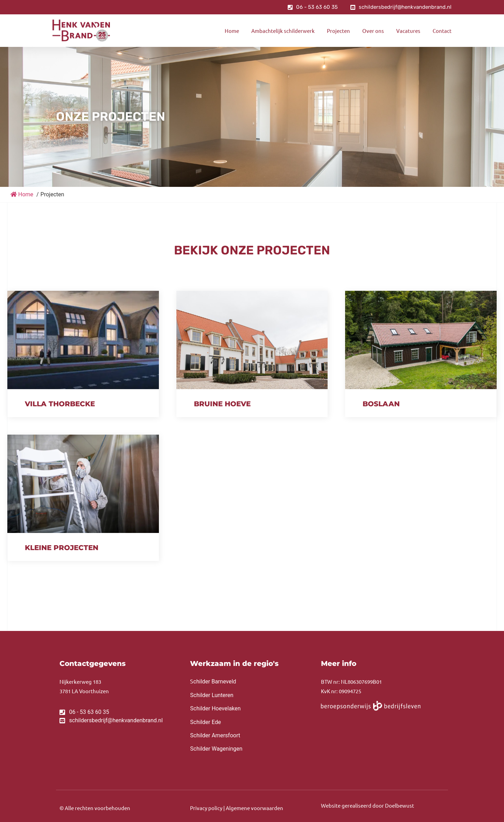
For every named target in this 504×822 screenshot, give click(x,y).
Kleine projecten (62, 548)
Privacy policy (206, 808)
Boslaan (381, 404)
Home (232, 31)
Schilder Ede (205, 722)
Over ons (373, 31)
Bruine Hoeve (222, 404)
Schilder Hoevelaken (215, 708)
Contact (442, 31)
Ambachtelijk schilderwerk (283, 31)
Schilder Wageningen (216, 749)
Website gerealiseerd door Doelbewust (367, 805)
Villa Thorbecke (60, 404)
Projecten (338, 31)
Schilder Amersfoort (215, 735)
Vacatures (408, 31)
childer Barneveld (213, 682)
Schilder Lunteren (212, 695)
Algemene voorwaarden (254, 808)
